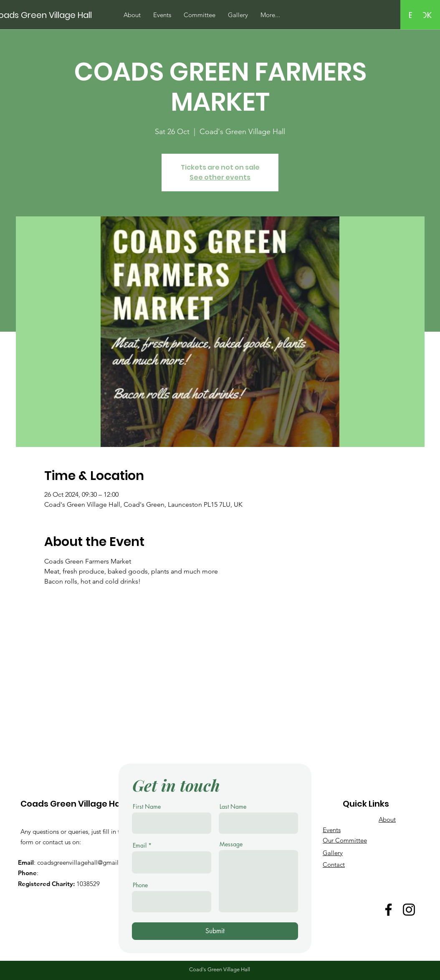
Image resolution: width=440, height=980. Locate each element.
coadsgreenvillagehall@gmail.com (85, 862)
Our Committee (345, 840)
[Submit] (215, 931)
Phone (140, 885)
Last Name (233, 807)
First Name (147, 807)
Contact (334, 864)
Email (140, 845)
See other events (220, 177)
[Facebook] (388, 910)
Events (332, 830)
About (387, 819)
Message (231, 844)
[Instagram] (409, 910)
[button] (417, 14)
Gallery (333, 853)
